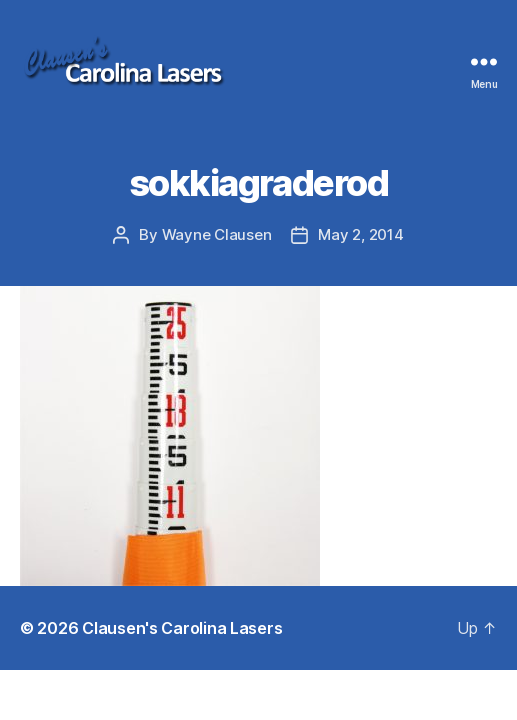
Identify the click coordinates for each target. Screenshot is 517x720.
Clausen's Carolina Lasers (182, 628)
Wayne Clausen (217, 234)
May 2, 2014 (360, 234)
